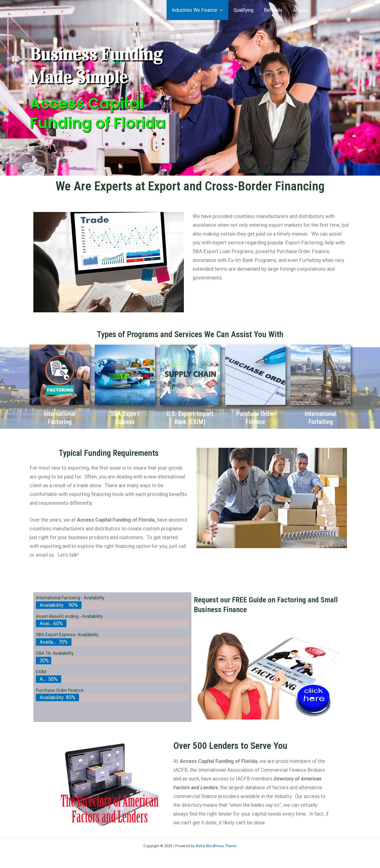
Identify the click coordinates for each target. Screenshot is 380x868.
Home (155, 10)
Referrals (273, 10)
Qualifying (243, 10)
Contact (327, 10)
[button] (220, 10)
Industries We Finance (197, 10)
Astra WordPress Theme (216, 846)
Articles (301, 10)
